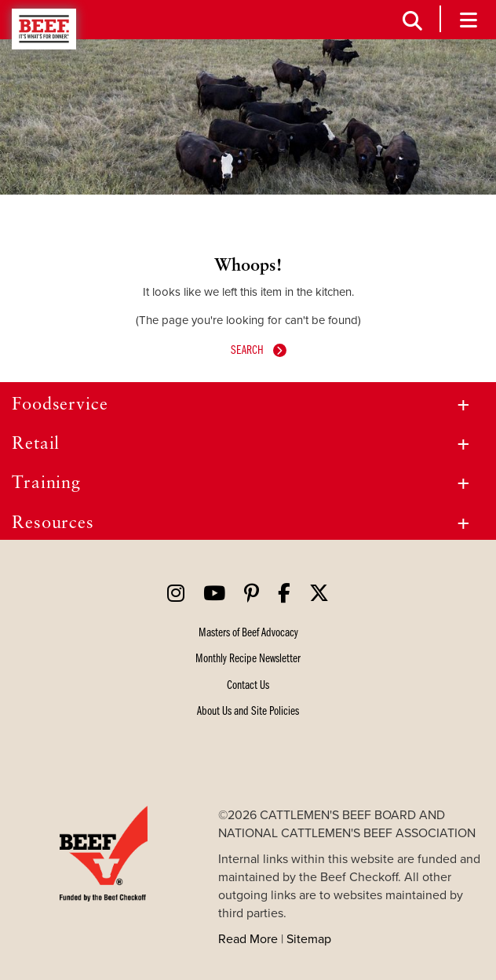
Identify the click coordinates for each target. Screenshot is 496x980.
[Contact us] (248, 684)
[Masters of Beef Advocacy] (248, 632)
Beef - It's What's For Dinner (44, 29)
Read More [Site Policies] (248, 938)
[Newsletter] (248, 658)
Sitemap (309, 938)
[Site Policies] (248, 710)
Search (248, 349)
